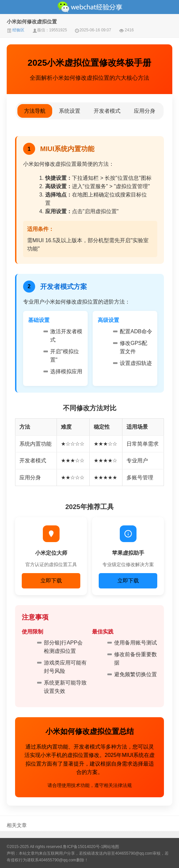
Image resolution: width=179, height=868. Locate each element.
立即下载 (51, 581)
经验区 (16, 30)
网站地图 (111, 847)
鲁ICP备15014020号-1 (83, 847)
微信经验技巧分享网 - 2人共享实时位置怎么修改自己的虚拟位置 (89, 7)
